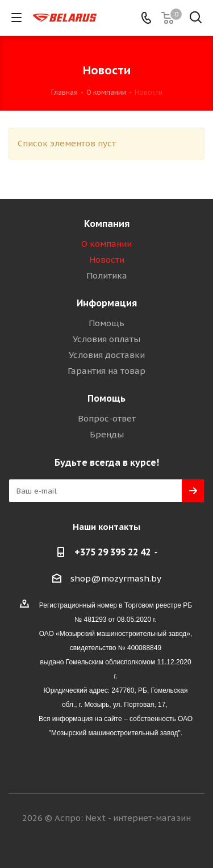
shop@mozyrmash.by (116, 578)
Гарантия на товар (106, 371)
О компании (106, 244)
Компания (107, 224)
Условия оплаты (106, 339)
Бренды (107, 434)
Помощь (106, 323)
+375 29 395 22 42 (112, 552)
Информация (107, 303)
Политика (107, 275)
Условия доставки (107, 355)
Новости (107, 260)
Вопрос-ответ (107, 418)
